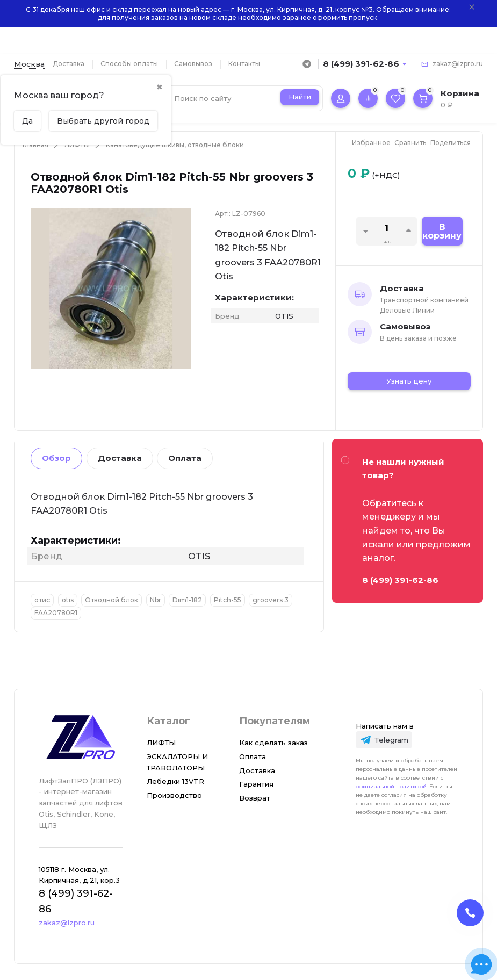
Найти (300, 97)
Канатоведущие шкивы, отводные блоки (175, 145)
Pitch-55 (228, 600)
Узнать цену (409, 381)
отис (42, 600)
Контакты (244, 64)
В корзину (442, 231)
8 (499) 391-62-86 (361, 64)
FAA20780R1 (56, 613)
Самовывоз (193, 64)
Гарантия (256, 784)
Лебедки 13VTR (175, 781)
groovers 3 (271, 600)
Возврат (255, 798)
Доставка (69, 64)
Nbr (156, 600)
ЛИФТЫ (77, 145)
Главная (35, 145)
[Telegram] (384, 740)
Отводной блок (111, 600)
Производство (174, 795)
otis (68, 600)
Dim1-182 (187, 600)
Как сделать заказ (273, 743)
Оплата (185, 458)
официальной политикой (391, 786)
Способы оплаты (129, 64)
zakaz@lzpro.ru (458, 64)
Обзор (56, 458)
